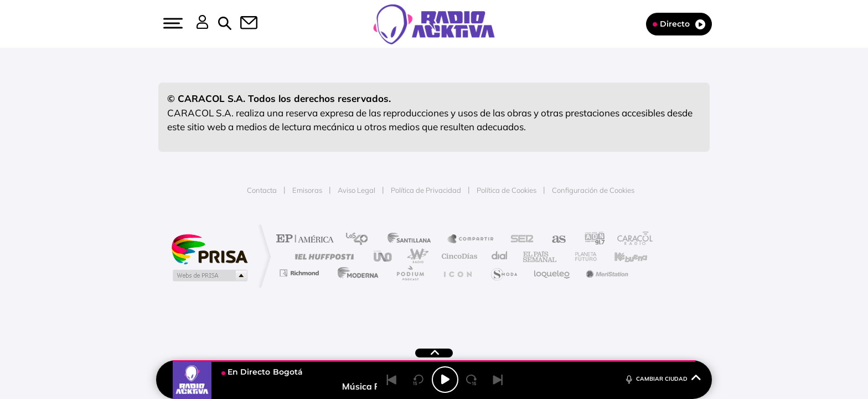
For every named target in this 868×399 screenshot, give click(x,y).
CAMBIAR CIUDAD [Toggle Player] (662, 378)
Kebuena (621, 256)
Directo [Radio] (679, 24)
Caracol (631, 240)
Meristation (606, 273)
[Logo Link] (434, 23)
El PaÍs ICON (457, 273)
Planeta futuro (581, 256)
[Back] (392, 380)
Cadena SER (519, 240)
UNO (384, 256)
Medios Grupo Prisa (209, 275)
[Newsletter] (242, 24)
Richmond (301, 273)
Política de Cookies (507, 190)
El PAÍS (308, 240)
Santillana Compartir (471, 240)
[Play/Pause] (445, 380)
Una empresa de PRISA (209, 249)
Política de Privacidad (426, 190)
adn (590, 240)
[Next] (498, 380)
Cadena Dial (500, 256)
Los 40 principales (361, 240)
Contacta (262, 190)
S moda (503, 273)
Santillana (412, 240)
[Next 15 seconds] (472, 380)
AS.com (554, 240)
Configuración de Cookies (593, 190)
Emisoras (307, 190)
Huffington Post (322, 256)
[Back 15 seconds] (418, 380)
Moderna (355, 273)
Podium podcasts (410, 273)
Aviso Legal (356, 190)
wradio (415, 256)
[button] (172, 23)
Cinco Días (458, 256)
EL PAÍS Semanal (541, 256)
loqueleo (552, 273)
